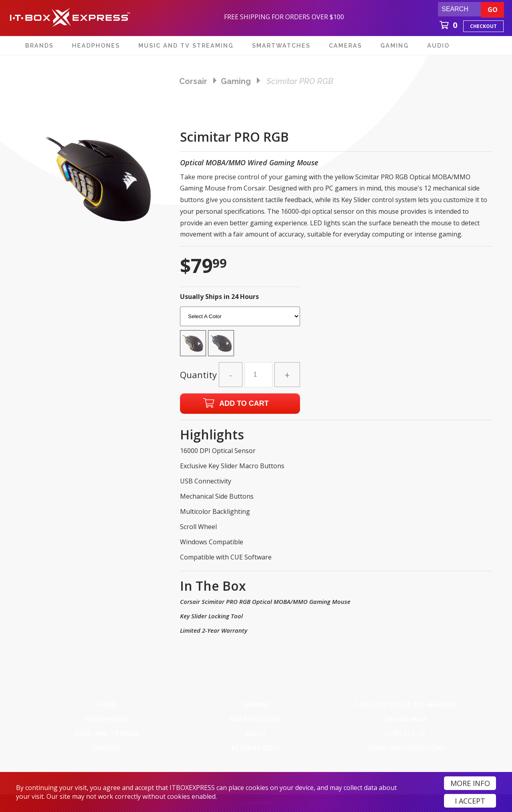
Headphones (106, 719)
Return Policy (256, 748)
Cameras (107, 748)
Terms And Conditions (405, 748)
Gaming (256, 705)
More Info (470, 783)
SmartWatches (256, 719)
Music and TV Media (107, 734)
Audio (256, 734)
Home (107, 705)
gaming (236, 81)
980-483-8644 (405, 719)
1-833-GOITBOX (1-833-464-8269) (405, 705)
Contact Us (405, 734)
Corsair (193, 81)
